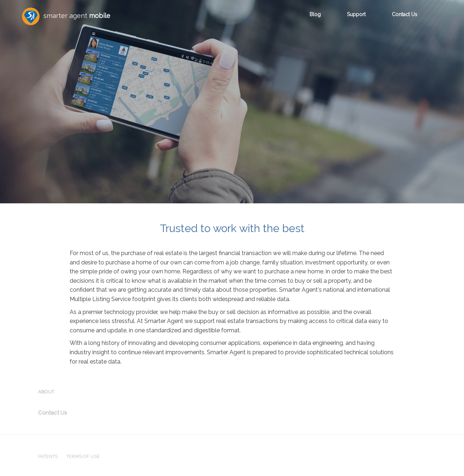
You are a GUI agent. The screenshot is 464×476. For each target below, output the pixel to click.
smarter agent (66, 16)
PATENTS (48, 456)
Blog (315, 14)
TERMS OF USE (83, 456)
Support (356, 14)
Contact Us (405, 14)
